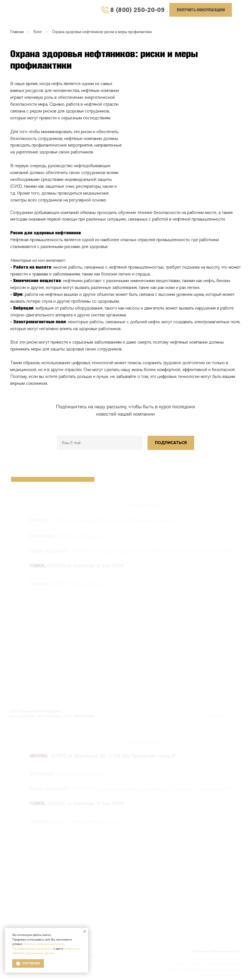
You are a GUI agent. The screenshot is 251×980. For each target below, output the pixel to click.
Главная (17, 32)
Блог (38, 32)
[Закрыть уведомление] (85, 931)
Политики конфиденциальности (44, 944)
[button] (201, 10)
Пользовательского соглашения (32, 949)
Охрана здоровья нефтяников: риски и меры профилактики (102, 32)
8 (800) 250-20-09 (138, 10)
